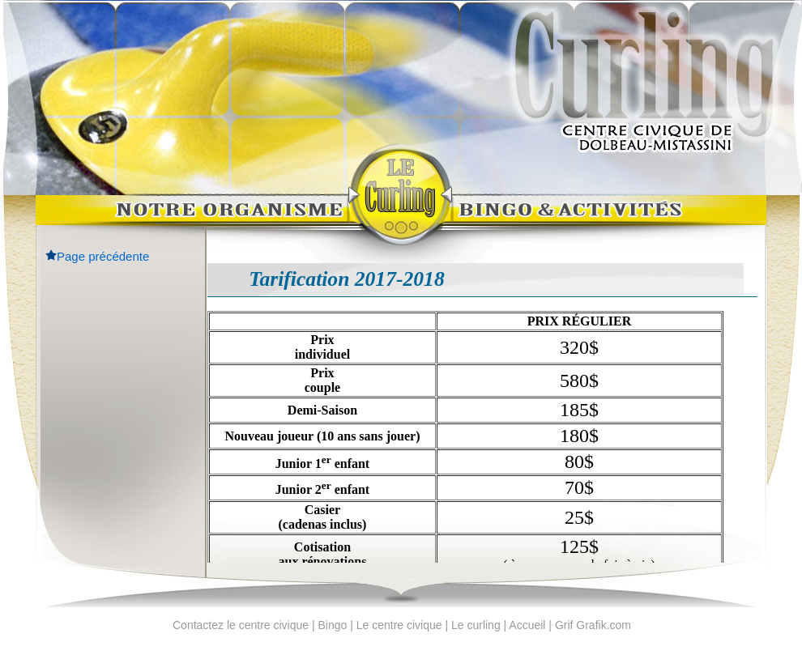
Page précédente (103, 256)
